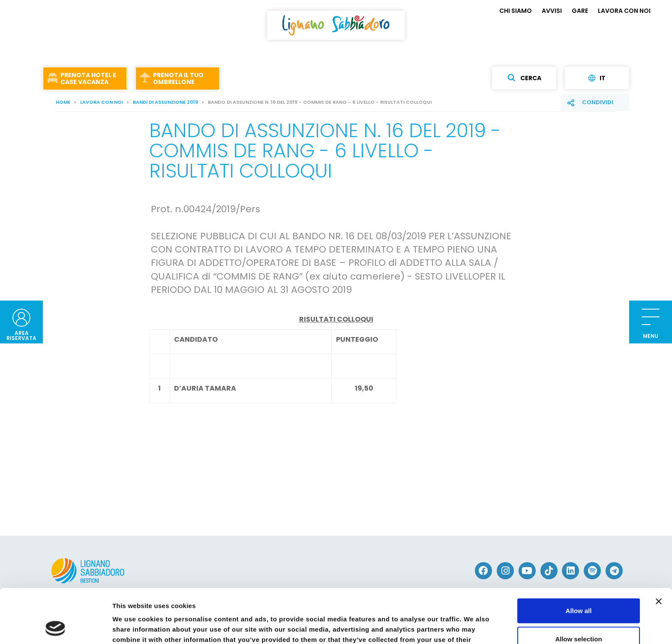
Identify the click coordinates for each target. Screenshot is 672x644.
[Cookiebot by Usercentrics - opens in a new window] (55, 627)
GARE (580, 11)
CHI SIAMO (516, 11)
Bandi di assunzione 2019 (165, 102)
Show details (450, 627)
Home (63, 102)
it (597, 78)
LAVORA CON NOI (624, 11)
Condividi (598, 102)
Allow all (579, 560)
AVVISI (552, 11)
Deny (579, 616)
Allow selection (578, 588)
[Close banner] (659, 551)
